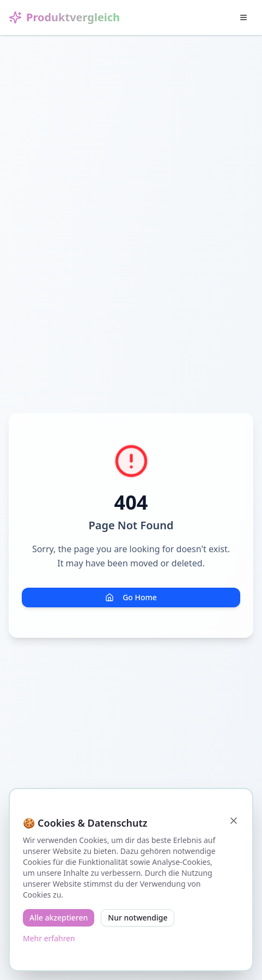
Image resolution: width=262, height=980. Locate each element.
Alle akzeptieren (59, 918)
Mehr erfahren (49, 938)
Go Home (131, 597)
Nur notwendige (138, 918)
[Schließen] (234, 821)
